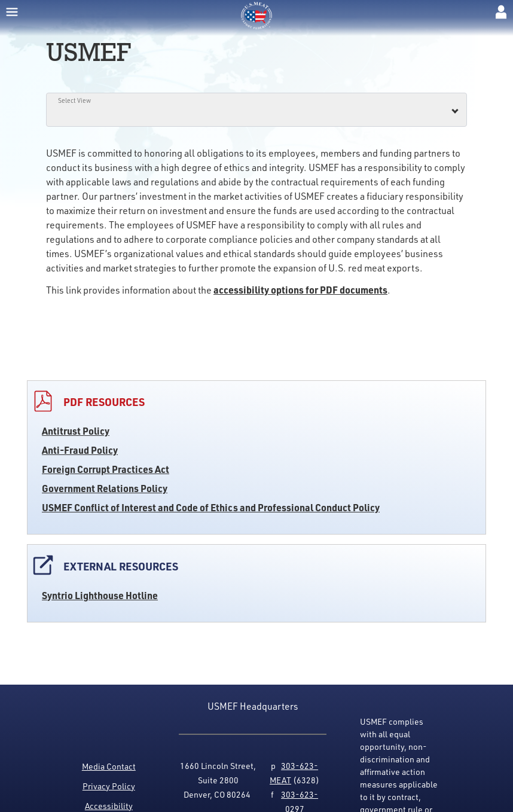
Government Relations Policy (105, 488)
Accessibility (109, 806)
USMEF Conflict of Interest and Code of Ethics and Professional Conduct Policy (211, 507)
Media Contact (109, 766)
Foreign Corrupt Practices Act (106, 469)
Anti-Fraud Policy (80, 450)
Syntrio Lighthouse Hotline (100, 595)
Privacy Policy (109, 786)
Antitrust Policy (76, 431)
